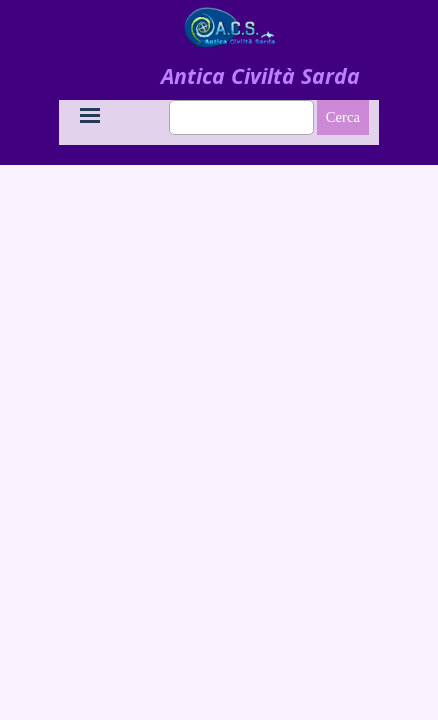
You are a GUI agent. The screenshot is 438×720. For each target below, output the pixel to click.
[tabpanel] (260, 76)
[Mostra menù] (90, 115)
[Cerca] (241, 117)
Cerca (343, 117)
